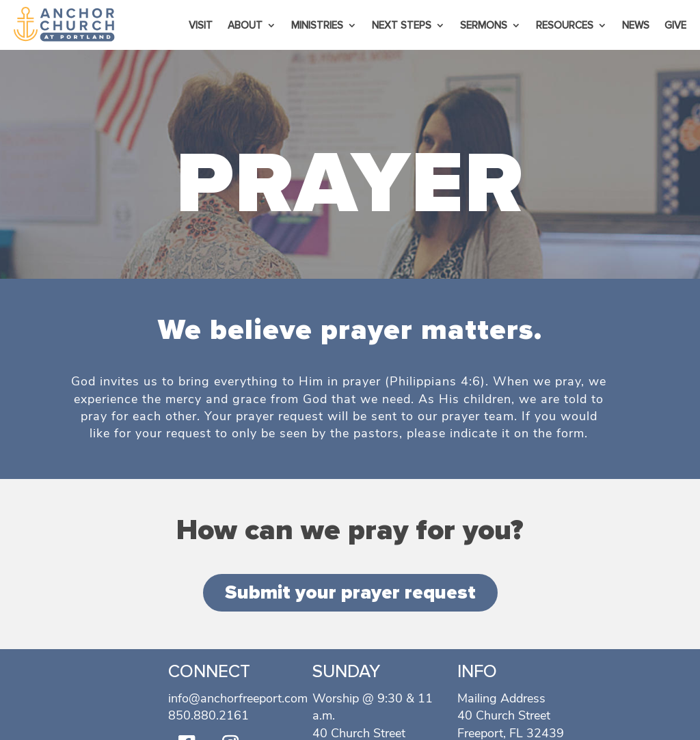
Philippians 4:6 (435, 381)
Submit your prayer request (350, 592)
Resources (565, 26)
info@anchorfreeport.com (238, 698)
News (636, 26)
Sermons (484, 26)
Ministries (317, 26)
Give (675, 26)
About (245, 26)
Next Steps (402, 26)
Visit (201, 26)
